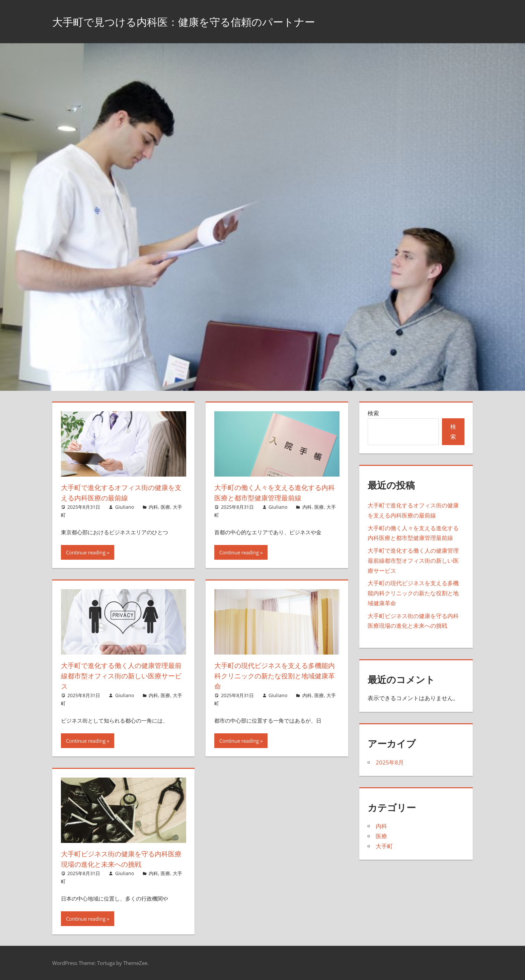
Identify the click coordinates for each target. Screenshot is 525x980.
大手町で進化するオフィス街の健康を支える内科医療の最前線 (121, 493)
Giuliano (125, 507)
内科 (153, 507)
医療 (165, 507)
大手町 (384, 846)
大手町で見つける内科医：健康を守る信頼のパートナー (205, 21)
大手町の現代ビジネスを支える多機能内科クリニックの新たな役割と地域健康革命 (275, 676)
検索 (373, 413)
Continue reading (86, 552)
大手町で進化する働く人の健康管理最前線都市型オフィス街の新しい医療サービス (121, 676)
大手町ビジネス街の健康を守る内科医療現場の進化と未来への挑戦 (121, 859)
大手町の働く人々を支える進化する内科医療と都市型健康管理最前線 (274, 493)
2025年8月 (390, 762)
